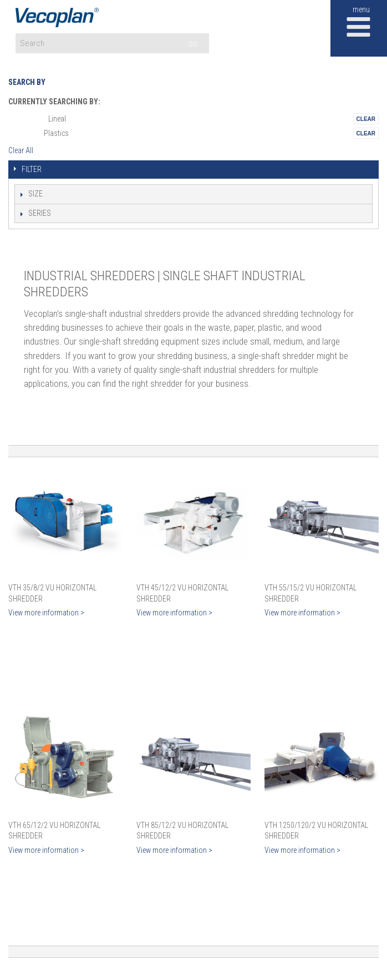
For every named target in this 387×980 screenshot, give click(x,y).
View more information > (46, 613)
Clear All (21, 150)
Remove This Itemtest (366, 119)
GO (193, 44)
